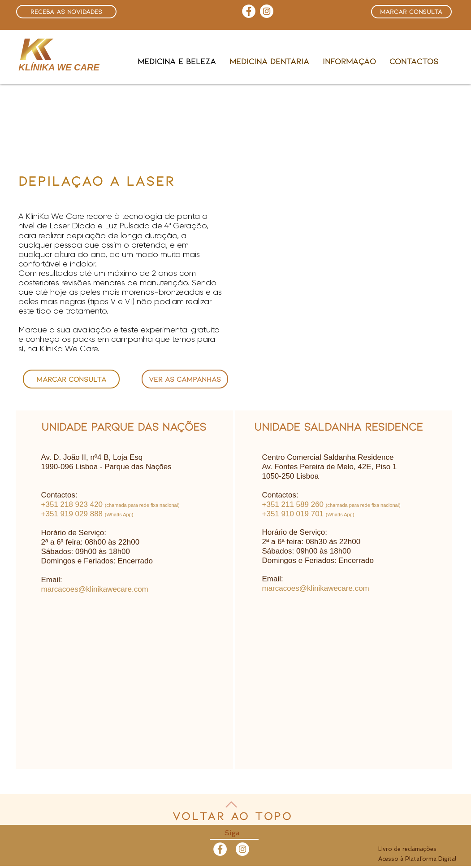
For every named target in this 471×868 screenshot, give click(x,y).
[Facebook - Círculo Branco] (249, 11)
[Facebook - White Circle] (220, 849)
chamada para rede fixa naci (358, 505)
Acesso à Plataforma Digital (417, 859)
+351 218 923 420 (72, 504)
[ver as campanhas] (185, 379)
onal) (395, 505)
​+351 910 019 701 (293, 514)
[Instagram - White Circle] (267, 11)
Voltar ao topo (233, 816)
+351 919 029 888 (72, 514)
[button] (66, 12)
